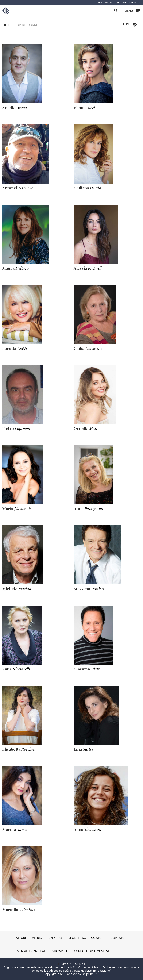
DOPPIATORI (119, 938)
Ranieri (89, 589)
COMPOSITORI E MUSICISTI (92, 951)
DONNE (33, 25)
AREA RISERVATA (131, 3)
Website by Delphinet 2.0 (83, 974)
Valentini (18, 909)
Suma (14, 829)
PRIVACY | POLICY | (72, 964)
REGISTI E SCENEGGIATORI (86, 938)
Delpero (15, 268)
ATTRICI (37, 938)
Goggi (15, 348)
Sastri (83, 749)
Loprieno (16, 428)
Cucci (84, 108)
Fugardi (88, 268)
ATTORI (21, 938)
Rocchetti (20, 749)
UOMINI (20, 25)
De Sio (87, 188)
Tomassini (88, 829)
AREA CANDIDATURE (108, 3)
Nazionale (17, 508)
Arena (15, 108)
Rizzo (87, 669)
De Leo (18, 188)
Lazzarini (88, 348)
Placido (17, 589)
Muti (86, 428)
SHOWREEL (60, 951)
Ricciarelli (16, 669)
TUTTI (8, 25)
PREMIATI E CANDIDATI (31, 951)
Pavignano (88, 508)
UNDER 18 (55, 938)
